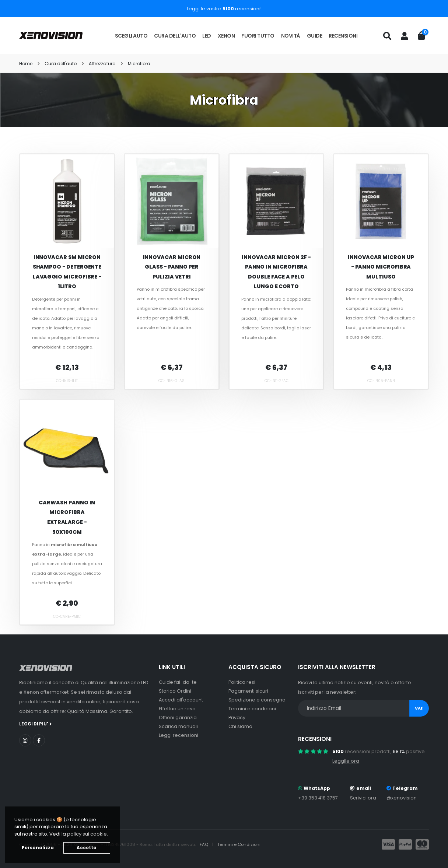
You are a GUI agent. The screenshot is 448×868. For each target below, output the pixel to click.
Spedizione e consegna (257, 700)
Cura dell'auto (175, 36)
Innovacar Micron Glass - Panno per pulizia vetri (172, 267)
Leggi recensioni (178, 735)
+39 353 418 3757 (318, 798)
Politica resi (242, 682)
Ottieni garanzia (178, 717)
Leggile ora (346, 761)
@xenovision (402, 798)
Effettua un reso (177, 709)
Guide (315, 36)
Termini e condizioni (252, 709)
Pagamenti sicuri (248, 691)
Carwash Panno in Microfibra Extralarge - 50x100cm (67, 517)
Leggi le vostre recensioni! (224, 9)
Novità (291, 36)
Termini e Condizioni (239, 844)
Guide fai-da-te (178, 682)
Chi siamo (240, 726)
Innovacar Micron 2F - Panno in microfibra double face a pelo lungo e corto (276, 272)
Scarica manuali (178, 726)
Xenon (226, 36)
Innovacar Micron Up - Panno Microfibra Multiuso (381, 267)
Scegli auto (131, 36)
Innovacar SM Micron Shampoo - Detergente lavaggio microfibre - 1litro (67, 272)
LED (207, 36)
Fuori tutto (258, 36)
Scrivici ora (363, 798)
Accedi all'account (181, 700)
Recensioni (343, 36)
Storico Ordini (175, 691)
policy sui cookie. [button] (87, 834)
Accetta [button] (87, 848)
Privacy (237, 717)
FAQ (204, 844)
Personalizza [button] (38, 848)
